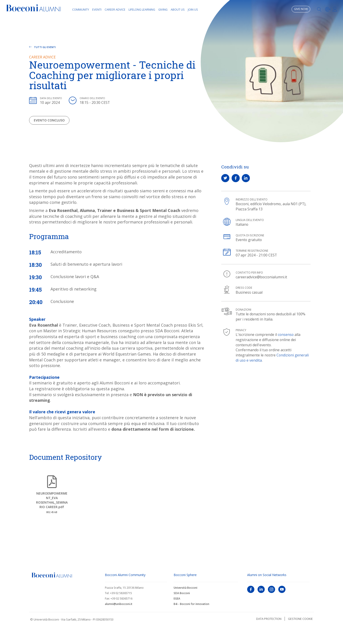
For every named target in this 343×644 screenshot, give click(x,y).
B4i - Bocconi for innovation (191, 604)
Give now (301, 9)
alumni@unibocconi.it (119, 604)
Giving (163, 10)
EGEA (177, 599)
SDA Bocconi (182, 593)
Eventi (97, 10)
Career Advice (115, 10)
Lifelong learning (142, 10)
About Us (178, 10)
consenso (286, 335)
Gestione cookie (300, 619)
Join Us (193, 10)
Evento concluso (49, 120)
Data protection (269, 619)
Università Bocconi (185, 588)
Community (81, 10)
